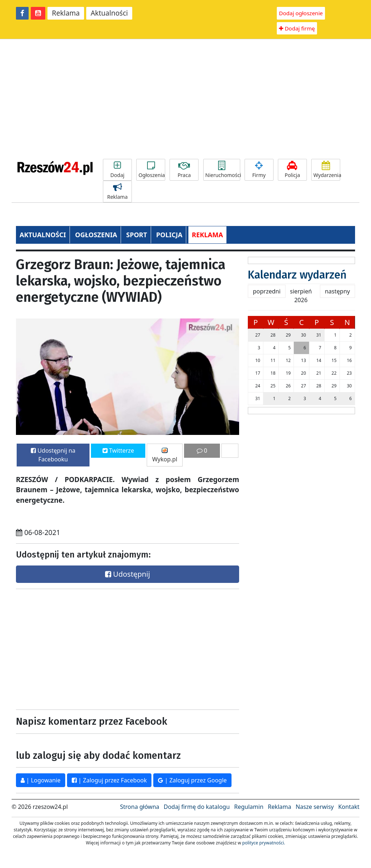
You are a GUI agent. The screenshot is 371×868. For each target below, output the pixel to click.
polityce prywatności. (264, 843)
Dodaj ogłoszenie (301, 13)
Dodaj (117, 170)
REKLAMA (208, 235)
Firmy (259, 170)
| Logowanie (41, 780)
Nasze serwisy (315, 807)
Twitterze (118, 451)
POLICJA (169, 235)
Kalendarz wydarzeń (297, 275)
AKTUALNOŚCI (43, 235)
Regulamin (249, 807)
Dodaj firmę (297, 28)
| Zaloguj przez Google (192, 780)
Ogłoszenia (152, 170)
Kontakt (349, 807)
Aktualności (109, 13)
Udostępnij (128, 574)
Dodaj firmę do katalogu (197, 807)
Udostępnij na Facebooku (53, 455)
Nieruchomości (223, 170)
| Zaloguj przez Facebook (109, 780)
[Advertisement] (185, 99)
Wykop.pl (165, 455)
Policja (292, 170)
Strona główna (139, 807)
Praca (184, 170)
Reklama (66, 13)
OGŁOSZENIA (96, 235)
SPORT (137, 235)
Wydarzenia (327, 170)
